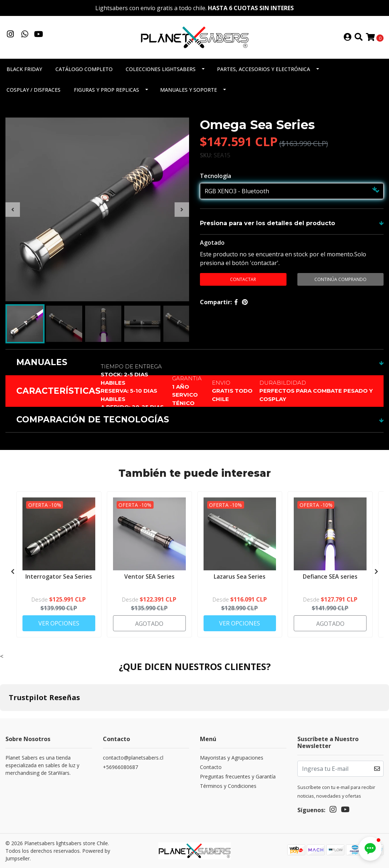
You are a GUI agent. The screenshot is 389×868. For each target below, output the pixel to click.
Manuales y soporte (189, 90)
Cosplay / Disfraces (34, 90)
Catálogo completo (84, 69)
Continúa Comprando (340, 279)
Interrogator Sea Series (59, 576)
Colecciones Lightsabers (161, 69)
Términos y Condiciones (228, 786)
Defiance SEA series (330, 576)
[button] (370, 849)
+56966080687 (120, 767)
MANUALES (42, 362)
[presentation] (13, 210)
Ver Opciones (59, 623)
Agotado (212, 243)
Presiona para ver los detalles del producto (267, 223)
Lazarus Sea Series (240, 576)
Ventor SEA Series (149, 576)
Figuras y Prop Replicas (106, 90)
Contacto (211, 767)
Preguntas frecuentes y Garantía (238, 776)
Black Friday (24, 69)
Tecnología (216, 176)
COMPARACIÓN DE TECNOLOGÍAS (93, 419)
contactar (243, 279)
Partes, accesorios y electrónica (263, 69)
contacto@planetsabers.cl (133, 758)
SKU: (206, 155)
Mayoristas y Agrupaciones (232, 758)
